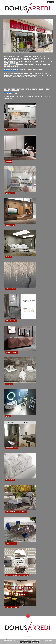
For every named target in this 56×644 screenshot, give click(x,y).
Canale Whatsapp (9, 92)
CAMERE (9, 161)
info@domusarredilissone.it (13, 71)
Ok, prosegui (35, 642)
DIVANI (9, 257)
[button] (51, 2)
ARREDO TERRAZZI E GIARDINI (16, 512)
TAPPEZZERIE (11, 289)
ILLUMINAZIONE (11, 321)
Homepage (28, 636)
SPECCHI (9, 384)
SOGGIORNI (10, 225)
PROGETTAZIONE (12, 448)
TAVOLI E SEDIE (11, 543)
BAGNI (8, 416)
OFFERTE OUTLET (12, 607)
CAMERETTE (10, 193)
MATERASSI (10, 480)
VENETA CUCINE (11, 130)
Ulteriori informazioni (26, 642)
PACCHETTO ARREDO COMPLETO (17, 575)
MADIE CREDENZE (12, 352)
